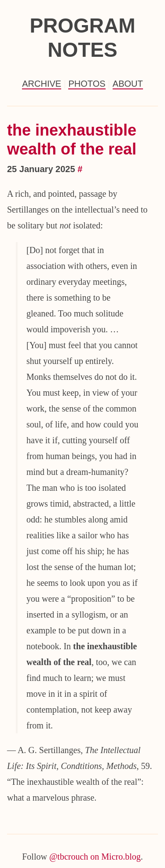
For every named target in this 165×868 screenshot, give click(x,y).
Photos (87, 84)
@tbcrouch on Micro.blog (95, 857)
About (128, 84)
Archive (42, 84)
